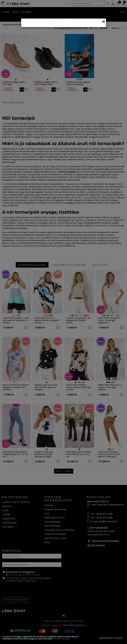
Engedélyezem (111, 638)
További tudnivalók (61, 639)
